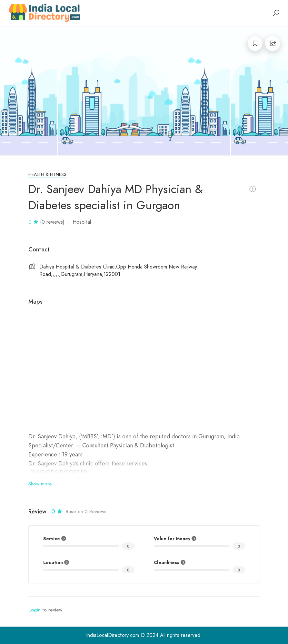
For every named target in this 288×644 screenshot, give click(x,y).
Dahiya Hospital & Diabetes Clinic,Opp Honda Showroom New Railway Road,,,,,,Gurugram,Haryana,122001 (118, 271)
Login (35, 610)
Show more (40, 484)
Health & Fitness (47, 175)
